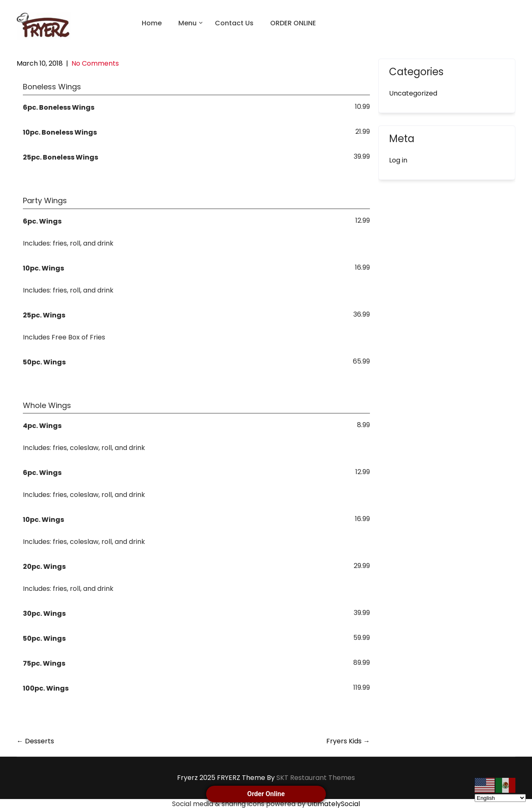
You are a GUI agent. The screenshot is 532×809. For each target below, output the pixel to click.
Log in (398, 160)
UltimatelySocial (334, 804)
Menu (187, 23)
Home (152, 23)
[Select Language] (500, 798)
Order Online (266, 794)
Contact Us (234, 23)
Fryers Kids (348, 741)
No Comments (95, 63)
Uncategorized (413, 93)
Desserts (35, 741)
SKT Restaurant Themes (316, 778)
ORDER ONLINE (293, 23)
